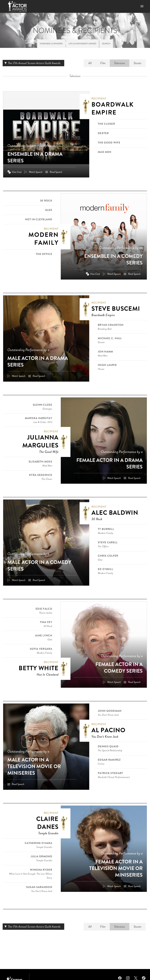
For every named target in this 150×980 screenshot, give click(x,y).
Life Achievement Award (82, 44)
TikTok (144, 978)
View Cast (17, 172)
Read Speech (56, 172)
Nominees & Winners (51, 44)
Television (120, 63)
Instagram (128, 978)
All (90, 63)
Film (103, 63)
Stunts (137, 63)
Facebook (120, 978)
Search (106, 44)
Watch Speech (36, 172)
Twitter (136, 978)
